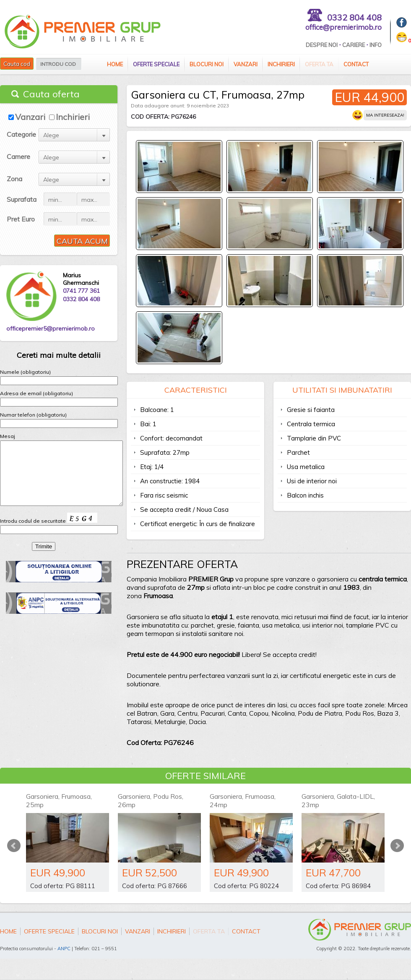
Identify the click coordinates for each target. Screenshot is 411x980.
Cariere (354, 45)
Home (115, 64)
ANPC (64, 949)
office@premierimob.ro (343, 27)
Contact (356, 64)
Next (397, 846)
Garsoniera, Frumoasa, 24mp (243, 800)
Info (376, 45)
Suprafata (22, 199)
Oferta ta (319, 64)
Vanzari (246, 64)
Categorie (21, 134)
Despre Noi (322, 45)
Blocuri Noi (207, 64)
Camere (18, 156)
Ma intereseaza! (385, 115)
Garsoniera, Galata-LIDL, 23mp (338, 800)
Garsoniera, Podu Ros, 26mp (151, 800)
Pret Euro (21, 219)
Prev (14, 846)
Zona (14, 179)
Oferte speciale (156, 64)
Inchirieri (281, 64)
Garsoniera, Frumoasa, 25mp (59, 800)
